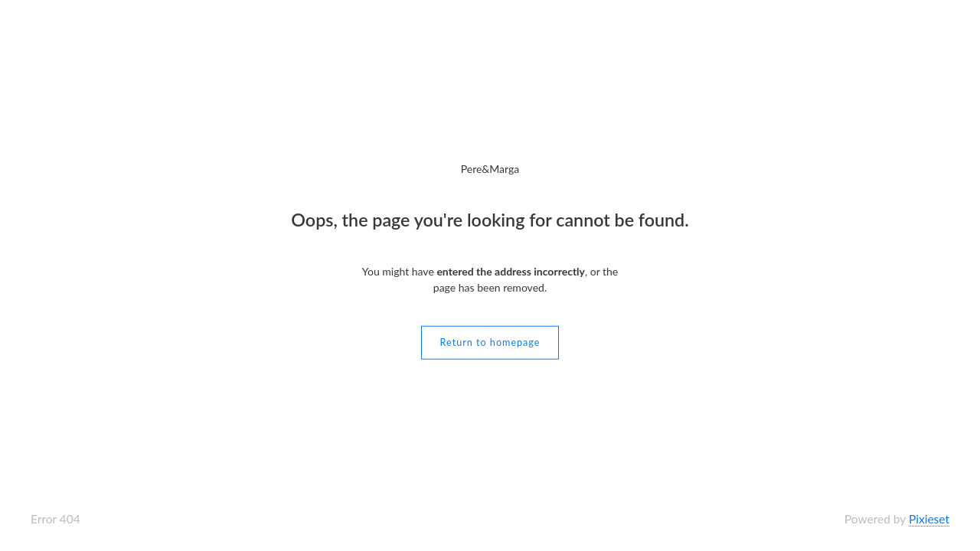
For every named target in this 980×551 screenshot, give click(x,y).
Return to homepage (490, 342)
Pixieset (929, 519)
